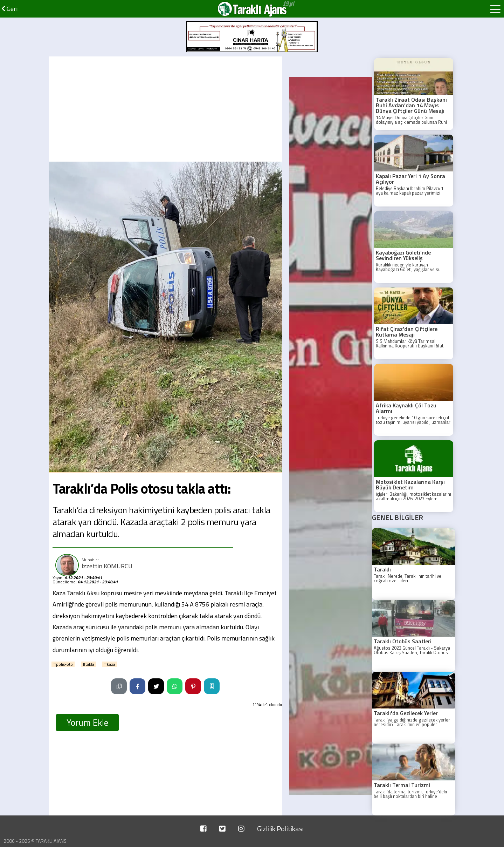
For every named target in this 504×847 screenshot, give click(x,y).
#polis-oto (63, 664)
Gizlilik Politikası (280, 829)
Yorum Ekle (87, 723)
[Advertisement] (165, 109)
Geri (9, 9)
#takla (88, 664)
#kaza (110, 664)
